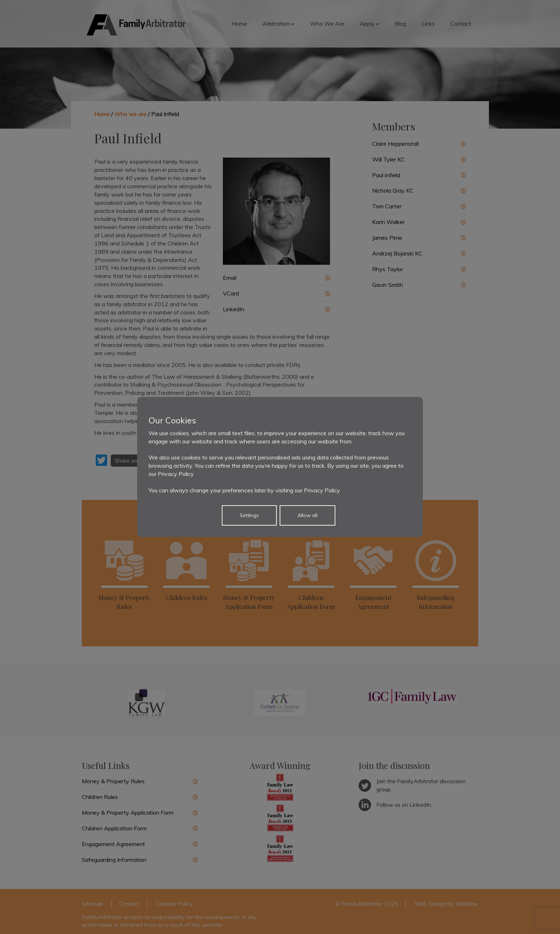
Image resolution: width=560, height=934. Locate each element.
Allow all (307, 515)
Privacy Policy (176, 474)
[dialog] (280, 467)
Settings (249, 515)
